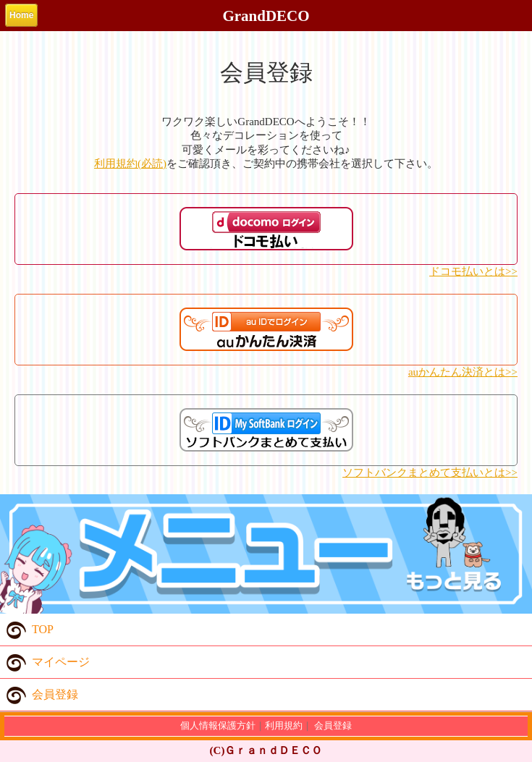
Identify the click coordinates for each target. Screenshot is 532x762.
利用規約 (284, 725)
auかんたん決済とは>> (463, 372)
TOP (27, 630)
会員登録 (39, 695)
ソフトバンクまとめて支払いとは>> (430, 473)
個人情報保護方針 (218, 725)
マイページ (45, 662)
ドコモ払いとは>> (473, 271)
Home (21, 15)
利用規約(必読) (130, 164)
